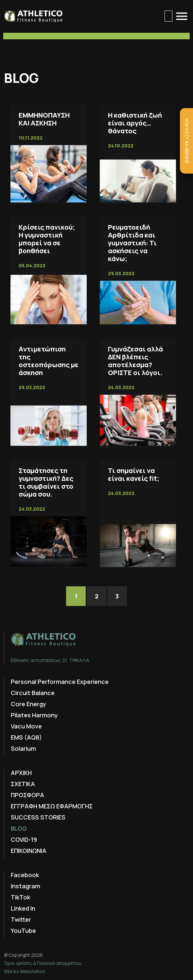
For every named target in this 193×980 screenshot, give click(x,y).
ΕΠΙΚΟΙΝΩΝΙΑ (29, 851)
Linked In (23, 908)
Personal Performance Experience (60, 682)
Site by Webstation (25, 971)
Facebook (25, 875)
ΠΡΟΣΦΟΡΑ (27, 795)
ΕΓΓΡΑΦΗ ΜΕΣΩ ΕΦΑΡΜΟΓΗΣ (52, 806)
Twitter (21, 919)
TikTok (20, 897)
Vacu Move (26, 726)
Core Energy (28, 704)
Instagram (26, 886)
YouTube (23, 931)
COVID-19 (24, 839)
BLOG (19, 828)
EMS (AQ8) (26, 737)
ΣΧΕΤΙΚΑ (23, 784)
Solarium (23, 748)
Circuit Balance (33, 693)
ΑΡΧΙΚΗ (21, 773)
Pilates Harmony (34, 715)
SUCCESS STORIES (38, 817)
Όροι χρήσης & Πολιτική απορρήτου (43, 963)
